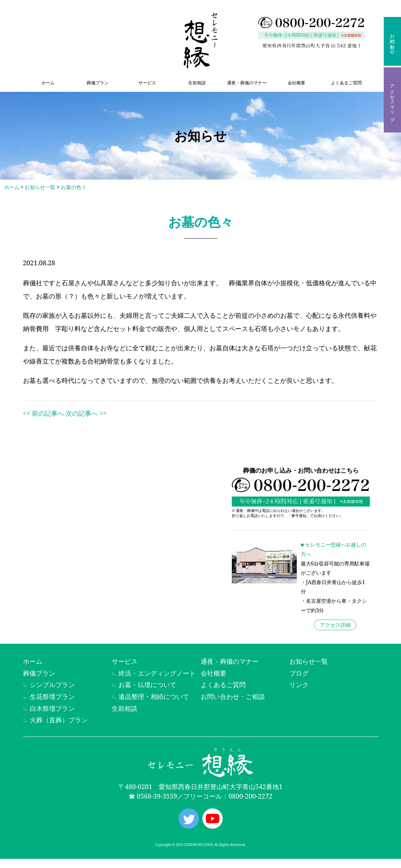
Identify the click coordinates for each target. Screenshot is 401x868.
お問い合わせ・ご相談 (233, 696)
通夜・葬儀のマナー (247, 83)
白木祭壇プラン (52, 708)
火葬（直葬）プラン (59, 720)
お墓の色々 (74, 187)
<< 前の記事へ (43, 413)
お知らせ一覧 (40, 187)
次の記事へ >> (86, 413)
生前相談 (197, 83)
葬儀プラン (98, 83)
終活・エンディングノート (157, 673)
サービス (147, 83)
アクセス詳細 (335, 625)
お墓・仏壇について (147, 685)
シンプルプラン (52, 685)
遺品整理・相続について (154, 696)
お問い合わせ (392, 41)
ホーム (48, 83)
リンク (299, 685)
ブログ (299, 673)
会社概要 (296, 83)
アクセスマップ (392, 100)
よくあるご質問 (346, 83)
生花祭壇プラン (52, 696)
